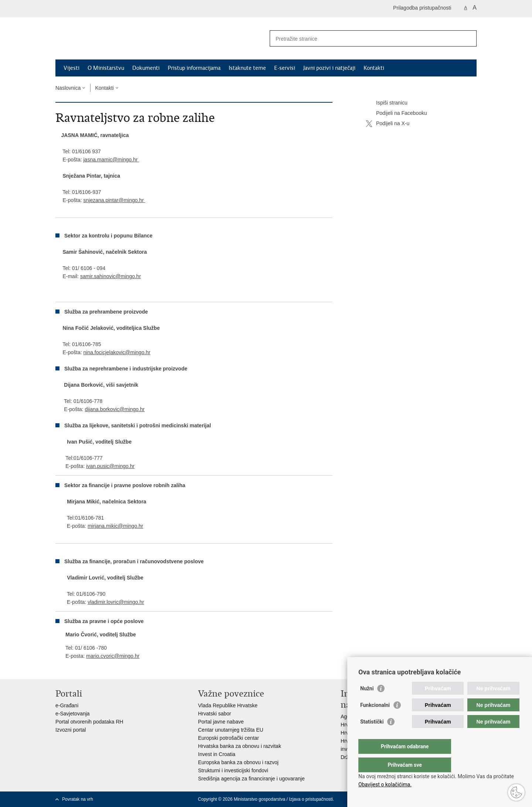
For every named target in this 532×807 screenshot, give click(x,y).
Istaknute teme (247, 68)
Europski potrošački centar (229, 738)
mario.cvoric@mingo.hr (113, 656)
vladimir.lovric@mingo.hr (116, 602)
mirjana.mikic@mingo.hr (115, 526)
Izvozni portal (71, 730)
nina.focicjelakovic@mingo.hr (117, 352)
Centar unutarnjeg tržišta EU (231, 730)
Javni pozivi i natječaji (329, 68)
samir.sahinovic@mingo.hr (110, 276)
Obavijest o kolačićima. (385, 784)
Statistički (372, 736)
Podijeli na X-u (388, 124)
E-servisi (285, 68)
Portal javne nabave (221, 722)
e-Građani (67, 705)
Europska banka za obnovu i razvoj (238, 762)
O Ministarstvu (106, 68)
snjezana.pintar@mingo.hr (114, 200)
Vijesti (71, 68)
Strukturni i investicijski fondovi (233, 770)
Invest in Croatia (217, 754)
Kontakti (374, 68)
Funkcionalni (375, 720)
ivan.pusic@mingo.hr (110, 466)
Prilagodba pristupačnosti (422, 8)
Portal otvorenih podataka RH (89, 722)
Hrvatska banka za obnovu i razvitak (240, 746)
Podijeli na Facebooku (396, 113)
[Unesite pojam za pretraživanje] (365, 39)
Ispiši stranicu (387, 103)
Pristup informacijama (194, 68)
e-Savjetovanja (73, 714)
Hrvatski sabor (214, 714)
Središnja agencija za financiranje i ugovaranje (251, 779)
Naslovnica (68, 88)
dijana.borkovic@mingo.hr (115, 409)
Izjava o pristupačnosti (311, 799)
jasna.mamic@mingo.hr (111, 160)
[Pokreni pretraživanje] (468, 38)
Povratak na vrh (78, 799)
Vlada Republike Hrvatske (228, 705)
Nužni (367, 703)
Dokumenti (146, 68)
